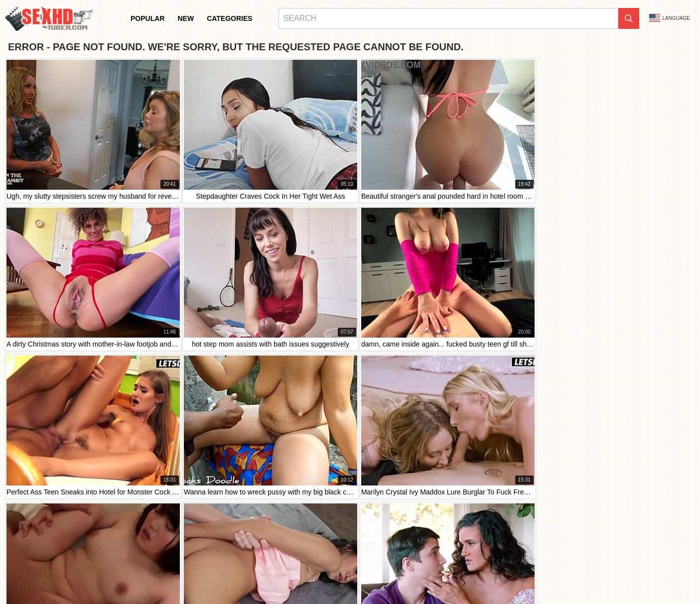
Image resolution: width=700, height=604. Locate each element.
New (186, 18)
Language (670, 18)
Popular (147, 18)
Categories (230, 18)
